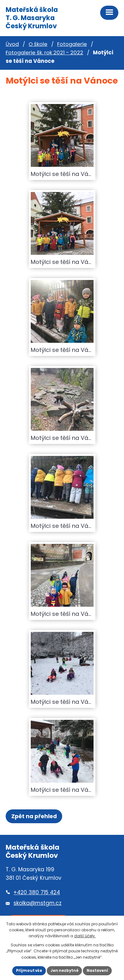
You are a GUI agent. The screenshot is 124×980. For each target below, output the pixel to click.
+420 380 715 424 (37, 892)
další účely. (85, 936)
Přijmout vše (29, 971)
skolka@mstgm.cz (38, 903)
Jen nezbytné (65, 971)
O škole (38, 44)
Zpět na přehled (34, 816)
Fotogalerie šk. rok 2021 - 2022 (44, 53)
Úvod (12, 44)
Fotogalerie (72, 44)
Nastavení (97, 971)
